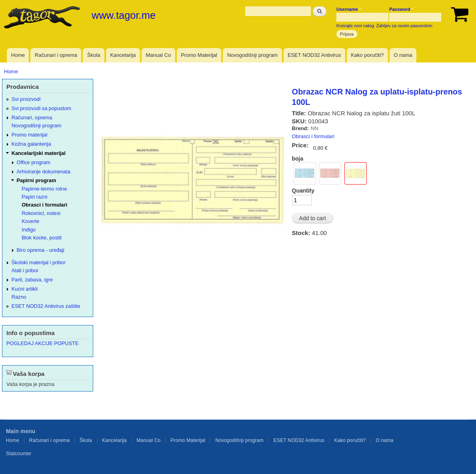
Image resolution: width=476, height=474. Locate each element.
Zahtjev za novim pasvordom (404, 26)
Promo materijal (30, 135)
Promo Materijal (199, 55)
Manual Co (158, 55)
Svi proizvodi (26, 99)
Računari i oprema (56, 55)
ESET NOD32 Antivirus (314, 55)
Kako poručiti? (367, 55)
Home (18, 55)
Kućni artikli (25, 289)
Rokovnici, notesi (41, 213)
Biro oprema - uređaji (41, 250)
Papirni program (37, 180)
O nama (403, 55)
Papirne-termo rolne (44, 189)
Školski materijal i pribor (39, 262)
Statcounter (19, 454)
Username (349, 9)
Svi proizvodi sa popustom (41, 108)
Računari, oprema (32, 117)
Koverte (30, 221)
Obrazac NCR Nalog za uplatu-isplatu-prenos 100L (377, 97)
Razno (19, 297)
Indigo (29, 230)
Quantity (303, 191)
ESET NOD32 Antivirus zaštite (46, 306)
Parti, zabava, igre (32, 280)
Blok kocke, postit (41, 238)
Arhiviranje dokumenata (44, 172)
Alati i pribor (25, 270)
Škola (94, 55)
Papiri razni (34, 197)
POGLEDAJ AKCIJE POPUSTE (42, 343)
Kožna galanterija (31, 144)
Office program (34, 162)
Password (401, 9)
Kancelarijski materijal (39, 153)
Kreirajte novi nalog (355, 26)
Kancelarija (123, 55)
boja (298, 159)
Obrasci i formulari (313, 136)
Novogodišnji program (252, 55)
